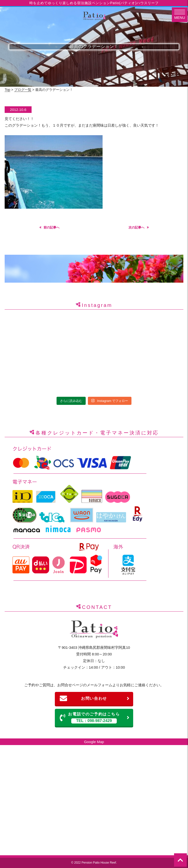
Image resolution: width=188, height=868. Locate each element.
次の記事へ (136, 227)
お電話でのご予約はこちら (95, 718)
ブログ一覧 (23, 90)
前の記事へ (52, 227)
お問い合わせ (95, 699)
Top (7, 90)
